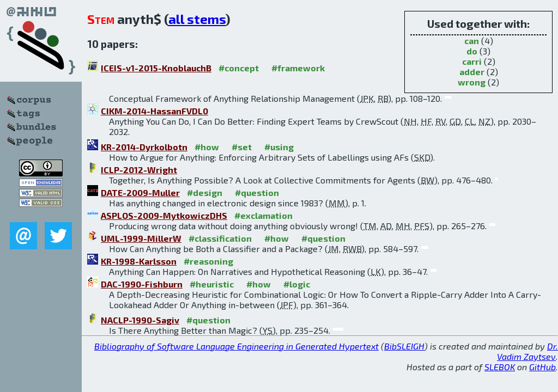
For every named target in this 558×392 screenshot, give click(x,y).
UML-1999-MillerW (141, 238)
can (472, 41)
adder (472, 72)
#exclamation (263, 215)
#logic (297, 284)
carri (472, 61)
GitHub (542, 367)
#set (242, 147)
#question (257, 192)
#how (207, 147)
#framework (298, 68)
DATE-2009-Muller (140, 192)
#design (205, 192)
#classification (220, 238)
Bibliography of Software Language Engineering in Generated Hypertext (236, 346)
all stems (197, 19)
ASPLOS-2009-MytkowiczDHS (164, 215)
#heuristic (212, 284)
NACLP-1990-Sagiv (140, 320)
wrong (472, 82)
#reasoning (208, 261)
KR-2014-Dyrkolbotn (144, 147)
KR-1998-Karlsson (139, 261)
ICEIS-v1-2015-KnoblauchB (156, 68)
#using (279, 147)
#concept (239, 68)
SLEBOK (500, 367)
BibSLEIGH (404, 346)
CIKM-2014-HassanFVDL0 (154, 111)
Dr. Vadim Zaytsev (527, 351)
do (472, 51)
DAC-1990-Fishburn (142, 284)
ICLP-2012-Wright (139, 170)
